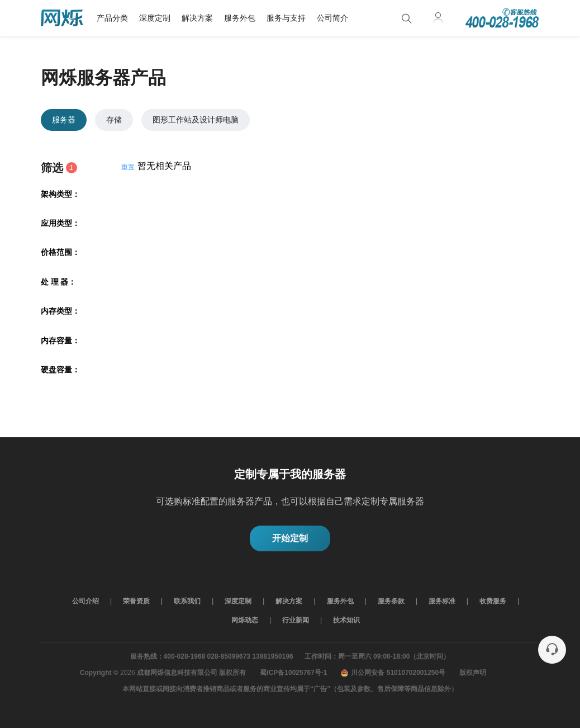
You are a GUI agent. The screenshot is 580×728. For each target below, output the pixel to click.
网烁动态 (245, 620)
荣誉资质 (136, 601)
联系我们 (187, 601)
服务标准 (442, 601)
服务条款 (391, 601)
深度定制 (155, 18)
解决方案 (197, 18)
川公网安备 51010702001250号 (393, 673)
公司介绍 (85, 601)
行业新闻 (296, 620)
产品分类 (112, 18)
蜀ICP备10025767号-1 (293, 673)
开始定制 (290, 538)
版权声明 (473, 673)
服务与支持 (286, 18)
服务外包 (240, 18)
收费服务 (493, 601)
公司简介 (332, 18)
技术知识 (346, 620)
